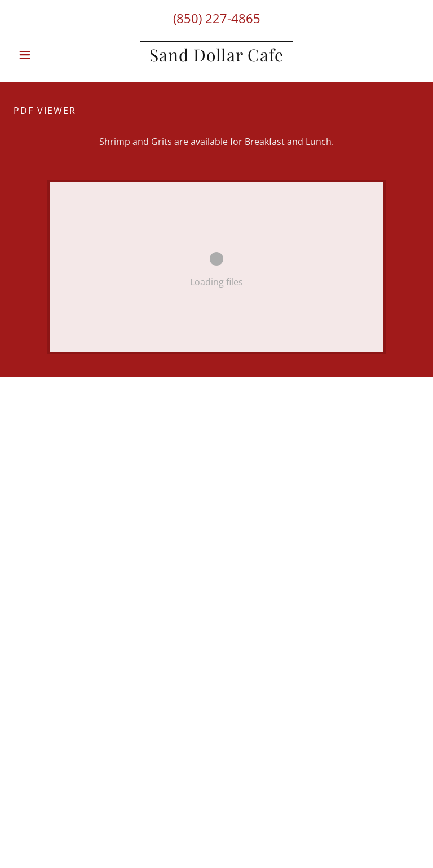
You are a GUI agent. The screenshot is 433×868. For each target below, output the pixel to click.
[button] (44, 55)
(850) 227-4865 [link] (217, 18)
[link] (216, 58)
